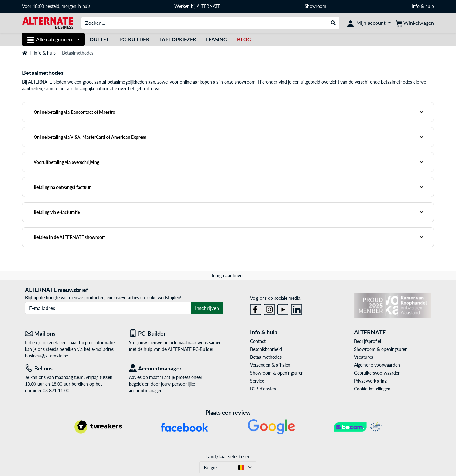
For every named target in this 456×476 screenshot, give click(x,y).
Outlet (99, 39)
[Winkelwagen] (415, 23)
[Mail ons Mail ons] (72, 334)
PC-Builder (134, 39)
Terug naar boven (228, 276)
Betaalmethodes (266, 357)
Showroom (316, 6)
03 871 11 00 (56, 391)
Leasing (217, 39)
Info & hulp (423, 6)
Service (257, 381)
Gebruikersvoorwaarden (377, 373)
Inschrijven (207, 308)
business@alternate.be (47, 356)
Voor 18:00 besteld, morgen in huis (56, 6)
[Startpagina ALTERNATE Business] (48, 22)
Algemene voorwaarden (377, 365)
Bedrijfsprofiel (367, 341)
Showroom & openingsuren (277, 373)
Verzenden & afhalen (270, 365)
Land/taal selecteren (228, 456)
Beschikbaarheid (266, 349)
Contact (258, 341)
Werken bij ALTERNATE (197, 6)
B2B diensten (263, 389)
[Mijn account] (369, 23)
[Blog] (244, 39)
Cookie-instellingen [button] (372, 389)
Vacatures (364, 357)
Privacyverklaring (370, 381)
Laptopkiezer (178, 39)
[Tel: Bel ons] (72, 368)
